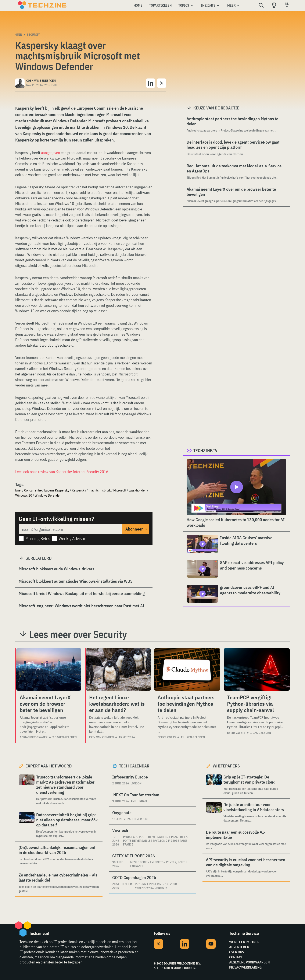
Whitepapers (226, 766)
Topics (184, 5)
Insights (208, 5)
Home (138, 5)
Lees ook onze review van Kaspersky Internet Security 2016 (62, 472)
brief (18, 490)
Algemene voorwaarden (249, 962)
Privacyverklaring (245, 967)
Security (33, 35)
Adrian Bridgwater (34, 737)
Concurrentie (33, 490)
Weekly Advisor (72, 538)
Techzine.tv (205, 450)
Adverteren (239, 947)
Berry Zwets (167, 737)
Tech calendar (134, 766)
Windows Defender (48, 495)
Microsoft (120, 490)
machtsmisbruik (100, 490)
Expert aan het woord (49, 766)
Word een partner (244, 942)
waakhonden (138, 490)
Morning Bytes (38, 538)
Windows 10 (24, 495)
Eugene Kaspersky (57, 490)
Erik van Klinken (101, 737)
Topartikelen (160, 5)
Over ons (237, 952)
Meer (232, 5)
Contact (236, 957)
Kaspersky (79, 490)
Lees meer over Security (78, 634)
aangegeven (51, 153)
